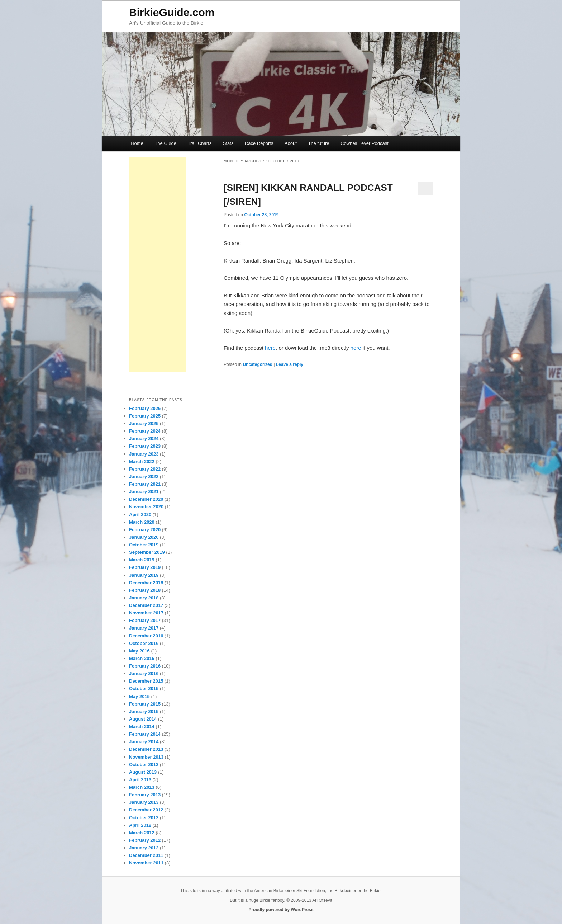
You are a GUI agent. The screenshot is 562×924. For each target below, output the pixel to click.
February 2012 (145, 840)
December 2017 (146, 605)
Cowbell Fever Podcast (365, 143)
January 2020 (144, 537)
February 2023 (145, 446)
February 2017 (145, 620)
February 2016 (145, 666)
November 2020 (146, 507)
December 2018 (146, 583)
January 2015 (144, 711)
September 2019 (147, 552)
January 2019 (144, 575)
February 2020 (145, 530)
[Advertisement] (158, 264)
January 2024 (144, 439)
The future (318, 143)
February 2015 (145, 704)
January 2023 (144, 454)
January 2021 (144, 492)
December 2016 (146, 636)
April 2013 (140, 780)
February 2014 (145, 734)
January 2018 (144, 598)
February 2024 (145, 431)
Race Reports (259, 143)
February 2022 (145, 469)
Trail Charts (200, 143)
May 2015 (139, 696)
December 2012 (146, 810)
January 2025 (144, 423)
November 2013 (146, 757)
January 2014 (144, 742)
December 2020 (146, 499)
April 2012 (140, 825)
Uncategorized (258, 364)
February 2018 (145, 590)
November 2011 (146, 863)
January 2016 (144, 673)
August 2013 (143, 772)
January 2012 (144, 848)
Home (137, 143)
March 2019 (142, 560)
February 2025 (145, 416)
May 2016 (139, 651)
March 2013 (142, 787)
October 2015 (144, 689)
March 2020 (142, 522)
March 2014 (142, 727)
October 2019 (144, 545)
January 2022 (144, 477)
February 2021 (145, 484)
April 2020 (140, 515)
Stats (228, 143)
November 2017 (146, 613)
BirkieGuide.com (172, 12)
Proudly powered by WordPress (281, 910)
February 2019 (145, 567)
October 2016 (144, 643)
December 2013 (146, 749)
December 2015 (146, 681)
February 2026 (145, 408)
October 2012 (144, 818)
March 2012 (142, 833)
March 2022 (142, 461)
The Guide (165, 143)
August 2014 (143, 719)
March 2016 (142, 658)
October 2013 (144, 765)
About (291, 143)
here (270, 348)
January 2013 (144, 802)
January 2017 (144, 628)
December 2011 (146, 855)
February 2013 (145, 795)
